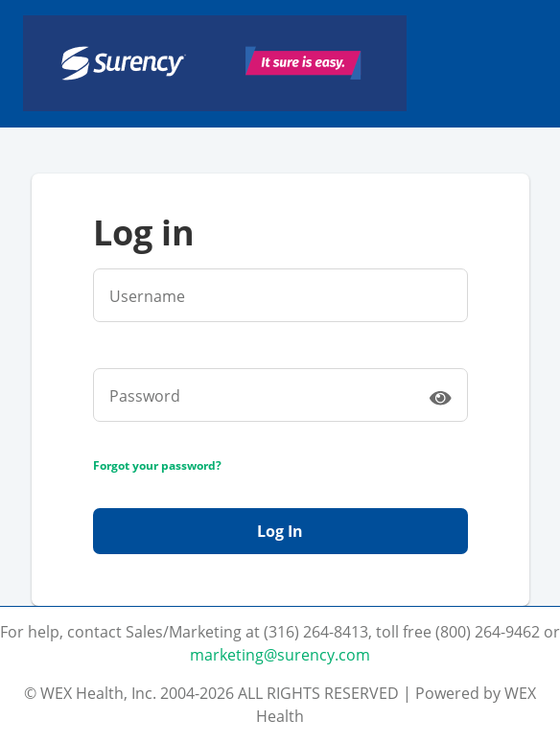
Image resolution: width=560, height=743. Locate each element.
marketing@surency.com (280, 655)
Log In (280, 531)
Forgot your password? (157, 465)
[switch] (440, 397)
